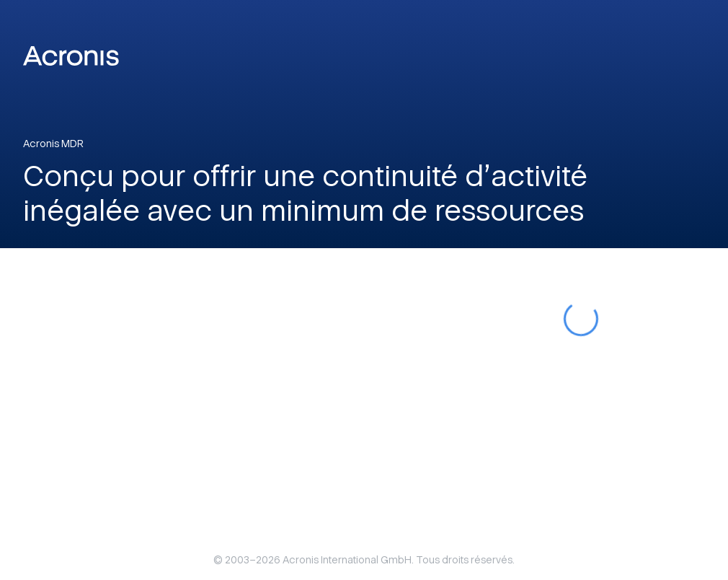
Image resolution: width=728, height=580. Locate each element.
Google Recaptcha (457, 277)
